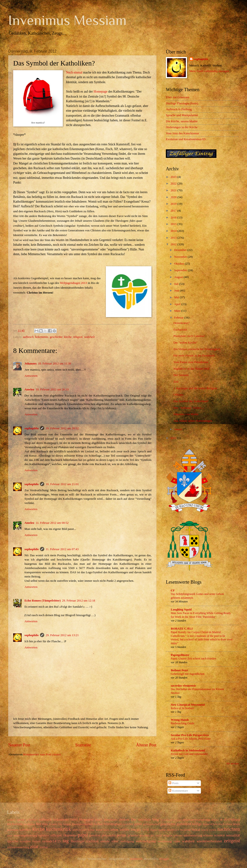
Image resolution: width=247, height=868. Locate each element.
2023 (174, 177)
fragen (67, 824)
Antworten (31, 376)
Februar (179, 318)
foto (60, 824)
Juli (177, 284)
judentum (13, 830)
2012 (174, 244)
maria (154, 830)
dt (221, 820)
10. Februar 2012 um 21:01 (62, 484)
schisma (208, 835)
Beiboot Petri (179, 670)
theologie (78, 841)
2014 (174, 231)
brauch (99, 820)
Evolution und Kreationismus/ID (186, 139)
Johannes (31, 364)
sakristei (178, 836)
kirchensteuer (80, 830)
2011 (174, 438)
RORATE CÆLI (182, 629)
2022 (174, 184)
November (181, 257)
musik (205, 830)
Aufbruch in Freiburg (179, 109)
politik (122, 835)
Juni (177, 291)
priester (133, 835)
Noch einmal (74, 72)
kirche (68, 337)
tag (66, 841)
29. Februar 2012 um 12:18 (79, 601)
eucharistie (15, 824)
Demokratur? (181, 323)
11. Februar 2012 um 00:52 (52, 523)
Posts (173, 783)
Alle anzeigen (233, 764)
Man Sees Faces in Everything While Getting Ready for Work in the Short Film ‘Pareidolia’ (201, 615)
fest (39, 824)
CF (173, 590)
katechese (25, 830)
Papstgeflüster (180, 655)
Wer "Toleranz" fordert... (188, 408)
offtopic (56, 835)
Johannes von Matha (186, 414)
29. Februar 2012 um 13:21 (62, 635)
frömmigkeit (113, 824)
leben (114, 829)
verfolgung (127, 841)
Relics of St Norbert (182, 708)
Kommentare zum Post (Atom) (42, 754)
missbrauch (173, 830)
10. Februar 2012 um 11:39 (55, 364)
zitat (34, 847)
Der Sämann (181, 375)
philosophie (109, 835)
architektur (32, 820)
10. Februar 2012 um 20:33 (52, 389)
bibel (74, 819)
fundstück (128, 824)
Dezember (181, 250)
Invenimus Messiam (67, 20)
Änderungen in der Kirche (182, 127)
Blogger (164, 859)
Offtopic (178, 395)
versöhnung (165, 841)
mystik (213, 830)
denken (124, 819)
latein (107, 830)
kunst (99, 830)
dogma (215, 820)
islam (229, 824)
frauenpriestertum (83, 824)
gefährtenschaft (151, 824)
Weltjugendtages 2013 (73, 283)
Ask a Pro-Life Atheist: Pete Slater (191, 739)
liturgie (136, 829)
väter (115, 841)
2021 (174, 190)
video (177, 841)
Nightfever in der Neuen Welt (191, 369)
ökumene (70, 835)
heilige (197, 824)
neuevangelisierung (25, 835)
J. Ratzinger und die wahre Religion (195, 388)
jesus (236, 824)
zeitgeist (232, 841)
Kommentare (178, 791)
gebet (138, 824)
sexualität (233, 835)
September (181, 270)
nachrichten (229, 829)
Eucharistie (180, 330)
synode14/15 (52, 841)
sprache (13, 841)
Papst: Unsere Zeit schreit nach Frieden (193, 659)
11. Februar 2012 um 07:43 (62, 549)
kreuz (91, 830)
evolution (30, 824)
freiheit (98, 824)
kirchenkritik (58, 829)
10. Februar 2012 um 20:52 (62, 428)
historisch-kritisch (214, 824)
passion (95, 835)
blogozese (87, 819)
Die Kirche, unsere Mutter (182, 121)
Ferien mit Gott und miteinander (189, 754)
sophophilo (32, 428)
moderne (185, 830)
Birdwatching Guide (182, 723)
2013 (174, 238)
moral (196, 829)
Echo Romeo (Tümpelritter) (43, 601)
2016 (174, 217)
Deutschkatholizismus (171, 820)
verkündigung (146, 841)
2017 (174, 211)
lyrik (146, 829)
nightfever (44, 836)
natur (10, 836)
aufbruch (28, 337)
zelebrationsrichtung (18, 847)
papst (83, 835)
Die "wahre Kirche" (185, 343)
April (178, 304)
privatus (145, 835)
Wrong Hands (180, 720)
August (179, 277)
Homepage (101, 92)
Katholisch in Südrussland (188, 750)
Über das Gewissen (177, 97)
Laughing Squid (181, 610)
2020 (174, 197)
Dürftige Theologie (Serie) (182, 103)
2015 (174, 224)
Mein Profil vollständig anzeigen (209, 71)
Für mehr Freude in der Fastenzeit (194, 356)
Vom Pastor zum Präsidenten (191, 362)
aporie (20, 820)
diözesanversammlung (196, 820)
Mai (177, 297)
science (219, 835)
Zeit (176, 382)
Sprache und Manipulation (182, 115)
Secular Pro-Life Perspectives (190, 735)
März (178, 311)
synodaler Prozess (30, 841)
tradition (92, 841)
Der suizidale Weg (145, 819)
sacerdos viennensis (183, 686)
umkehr (105, 841)
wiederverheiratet (209, 841)
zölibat (44, 847)
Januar (178, 429)
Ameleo (29, 389)
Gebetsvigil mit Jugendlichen (188, 674)
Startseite (83, 745)
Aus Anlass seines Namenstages (193, 421)
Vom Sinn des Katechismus (182, 133)
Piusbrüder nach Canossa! (189, 336)
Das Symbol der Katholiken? (191, 401)
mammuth (136, 859)
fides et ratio (50, 824)
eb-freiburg (232, 819)
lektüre (125, 829)
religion (78, 337)
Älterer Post (146, 745)
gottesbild (184, 824)
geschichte (56, 337)
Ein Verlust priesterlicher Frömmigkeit (197, 349)
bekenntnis (42, 337)
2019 (174, 204)
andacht (11, 820)
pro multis (156, 836)
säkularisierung (193, 835)
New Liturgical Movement (188, 705)
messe (162, 830)
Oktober (179, 264)
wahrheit (89, 337)
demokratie (111, 820)
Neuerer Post (19, 745)
